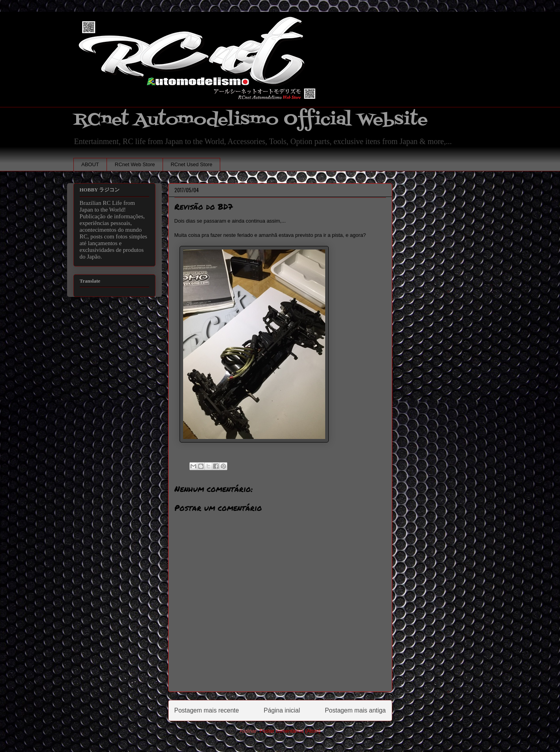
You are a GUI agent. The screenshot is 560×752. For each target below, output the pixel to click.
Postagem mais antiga (355, 710)
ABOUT (90, 164)
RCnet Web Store (135, 164)
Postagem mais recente (207, 710)
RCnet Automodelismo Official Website (251, 120)
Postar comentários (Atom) (290, 731)
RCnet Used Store (191, 164)
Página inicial (282, 710)
